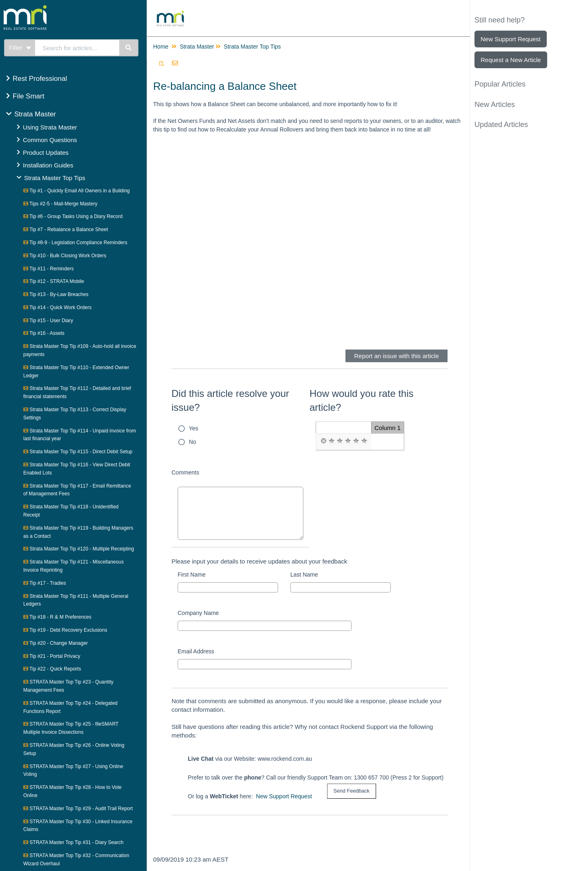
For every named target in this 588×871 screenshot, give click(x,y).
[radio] (323, 441)
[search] (77, 48)
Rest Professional (40, 79)
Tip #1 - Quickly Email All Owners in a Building (77, 191)
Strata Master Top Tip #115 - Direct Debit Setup (78, 452)
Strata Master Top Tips (55, 178)
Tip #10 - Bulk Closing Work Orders (65, 256)
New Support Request (284, 796)
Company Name (198, 613)
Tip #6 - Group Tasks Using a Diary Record (73, 216)
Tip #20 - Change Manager (56, 643)
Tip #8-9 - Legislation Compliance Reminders (75, 243)
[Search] (129, 48)
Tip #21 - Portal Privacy (52, 656)
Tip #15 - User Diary (48, 321)
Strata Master (35, 114)
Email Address (196, 651)
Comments (185, 472)
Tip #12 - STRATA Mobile (54, 281)
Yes (194, 428)
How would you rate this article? (362, 400)
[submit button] (352, 791)
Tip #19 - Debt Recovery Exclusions (65, 630)
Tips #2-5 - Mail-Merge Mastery (60, 204)
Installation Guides (48, 165)
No (193, 442)
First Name (192, 575)
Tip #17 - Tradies (45, 583)
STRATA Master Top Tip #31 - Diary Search (73, 842)
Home (161, 47)
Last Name (304, 575)
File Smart (28, 96)
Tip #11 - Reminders (48, 269)
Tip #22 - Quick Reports (52, 669)
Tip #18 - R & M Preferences (57, 617)
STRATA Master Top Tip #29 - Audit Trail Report (78, 809)
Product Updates (46, 153)
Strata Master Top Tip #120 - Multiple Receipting (79, 549)
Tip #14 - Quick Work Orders (57, 307)
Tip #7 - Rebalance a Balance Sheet (66, 229)
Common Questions (50, 140)
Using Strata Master (50, 127)
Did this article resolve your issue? (230, 400)
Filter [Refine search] (20, 48)
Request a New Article (511, 60)
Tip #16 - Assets (44, 333)
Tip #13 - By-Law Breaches (56, 294)
